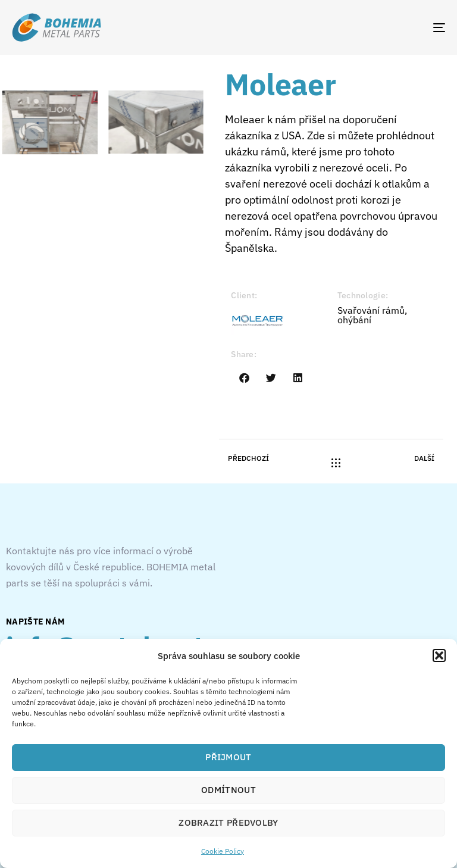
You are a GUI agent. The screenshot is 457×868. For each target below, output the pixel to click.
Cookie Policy (223, 851)
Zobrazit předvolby (228, 822)
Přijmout (228, 757)
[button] (439, 655)
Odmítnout (228, 790)
